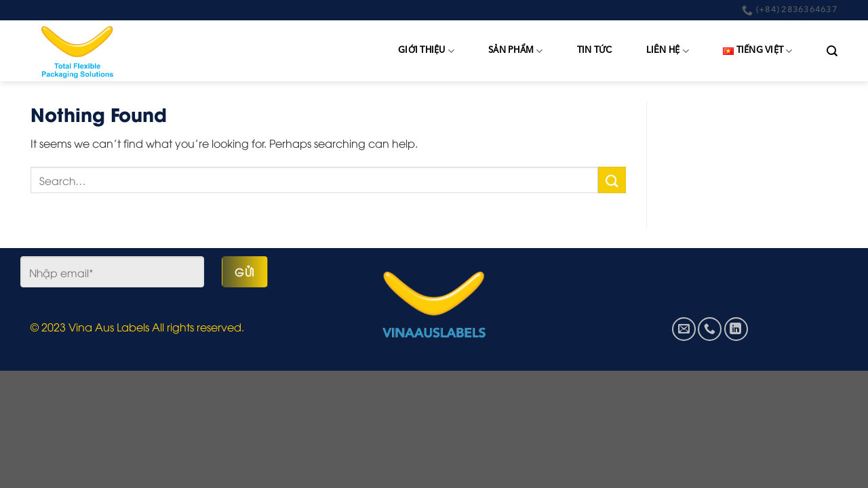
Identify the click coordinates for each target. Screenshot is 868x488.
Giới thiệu (426, 51)
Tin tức (595, 50)
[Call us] (710, 329)
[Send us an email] (684, 329)
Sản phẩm (516, 51)
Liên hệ (668, 51)
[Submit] (612, 180)
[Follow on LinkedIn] (736, 329)
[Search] (832, 51)
